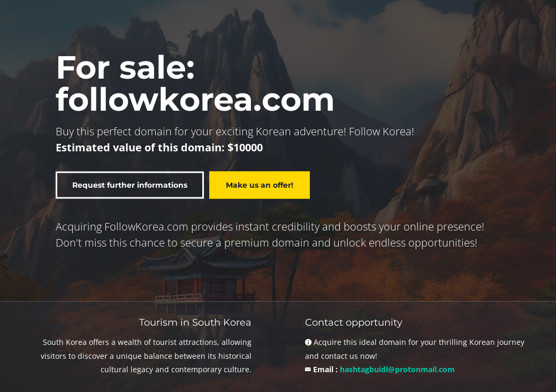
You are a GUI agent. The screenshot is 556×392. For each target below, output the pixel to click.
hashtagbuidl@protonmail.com (397, 369)
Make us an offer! (260, 185)
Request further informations (130, 185)
